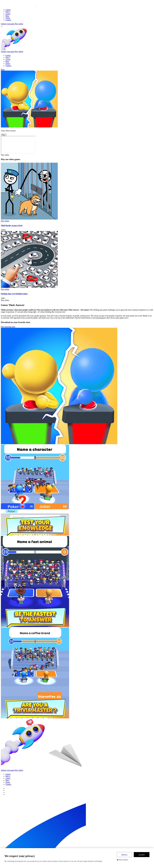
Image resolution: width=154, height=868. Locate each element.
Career (8, 14)
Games (8, 10)
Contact (8, 20)
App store (12, 327)
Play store (5, 327)
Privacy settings (122, 860)
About (8, 18)
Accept (142, 855)
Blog (7, 16)
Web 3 (8, 12)
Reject (124, 855)
